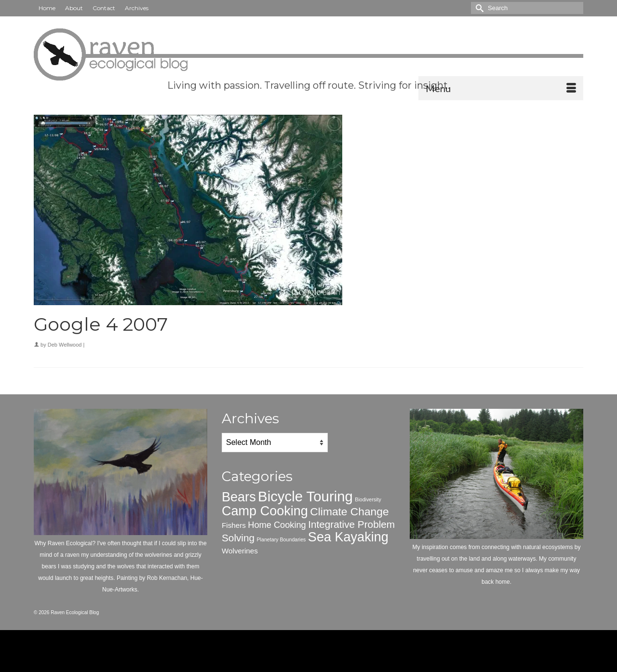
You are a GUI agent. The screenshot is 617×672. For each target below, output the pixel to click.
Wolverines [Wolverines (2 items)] (240, 551)
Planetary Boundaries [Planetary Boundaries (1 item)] (282, 539)
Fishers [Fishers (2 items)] (234, 525)
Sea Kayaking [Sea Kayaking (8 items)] (348, 537)
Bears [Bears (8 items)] (239, 497)
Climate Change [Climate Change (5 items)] (349, 511)
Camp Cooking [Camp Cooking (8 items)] (265, 511)
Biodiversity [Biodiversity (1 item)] (368, 499)
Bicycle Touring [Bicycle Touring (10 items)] (305, 496)
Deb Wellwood (65, 345)
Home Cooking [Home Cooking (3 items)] (277, 525)
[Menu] (501, 88)
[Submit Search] (478, 8)
